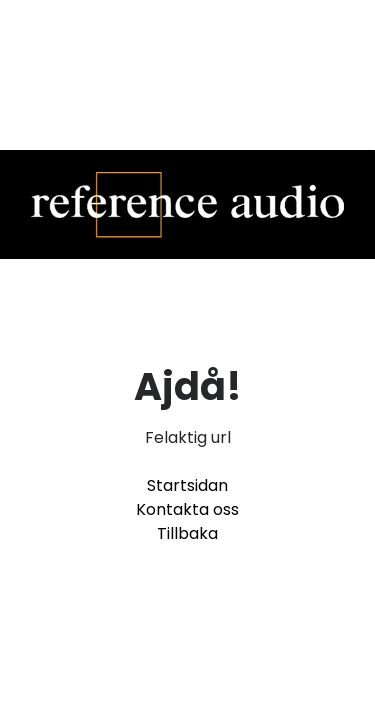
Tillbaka (187, 533)
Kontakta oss (187, 509)
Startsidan (187, 485)
